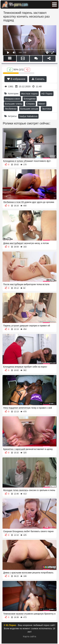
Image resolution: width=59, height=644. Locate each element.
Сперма (30, 104)
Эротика (46, 109)
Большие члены (14, 104)
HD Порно (47, 94)
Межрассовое (12, 99)
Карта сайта (30, 636)
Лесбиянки (11, 109)
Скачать (38, 79)
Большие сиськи (29, 109)
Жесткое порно (29, 94)
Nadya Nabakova (28, 116)
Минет (42, 104)
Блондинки (30, 99)
